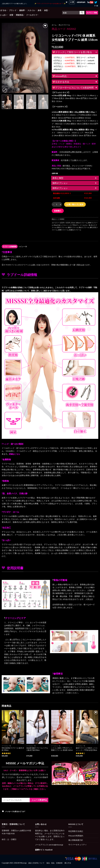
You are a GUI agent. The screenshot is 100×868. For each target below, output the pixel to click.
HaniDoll (49, 850)
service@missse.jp (56, 845)
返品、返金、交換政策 (54, 863)
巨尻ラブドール (62, 227)
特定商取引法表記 (76, 831)
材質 (12, 15)
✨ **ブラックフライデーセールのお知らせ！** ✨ (50, 4)
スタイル (32, 10)
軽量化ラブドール (75, 230)
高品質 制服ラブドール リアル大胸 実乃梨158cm (37, 749)
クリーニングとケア (15, 618)
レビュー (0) (23, 246)
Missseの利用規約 (76, 836)
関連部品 (20, 15)
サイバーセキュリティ (78, 844)
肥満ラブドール (63, 230)
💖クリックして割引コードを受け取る (75, 52)
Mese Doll (57, 225)
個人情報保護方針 (76, 840)
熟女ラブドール (84, 227)
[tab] (10, 246)
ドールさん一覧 (85, 225)
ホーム (54, 25)
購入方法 (68, 863)
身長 (40, 10)
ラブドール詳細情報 (10, 246)
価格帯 (23, 10)
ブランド (13, 10)
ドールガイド (32, 15)
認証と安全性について (36, 863)
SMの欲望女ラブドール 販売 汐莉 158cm (13, 749)
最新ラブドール (73, 227)
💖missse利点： (75, 76)
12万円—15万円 (65, 223)
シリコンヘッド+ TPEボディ (70, 225)
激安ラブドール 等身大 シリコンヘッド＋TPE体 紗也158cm (87, 749)
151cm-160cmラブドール (79, 223)
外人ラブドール (64, 25)
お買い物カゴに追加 (75, 204)
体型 (47, 10)
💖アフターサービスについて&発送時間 (75, 87)
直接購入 (58, 211)
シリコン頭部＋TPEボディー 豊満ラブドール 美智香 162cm (62, 749)
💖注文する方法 (75, 82)
